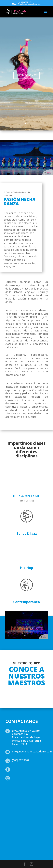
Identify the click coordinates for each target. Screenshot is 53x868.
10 (30, 636)
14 (40, 636)
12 (35, 636)
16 (45, 636)
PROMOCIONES (27, 80)
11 (33, 636)
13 (37, 636)
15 (42, 636)
